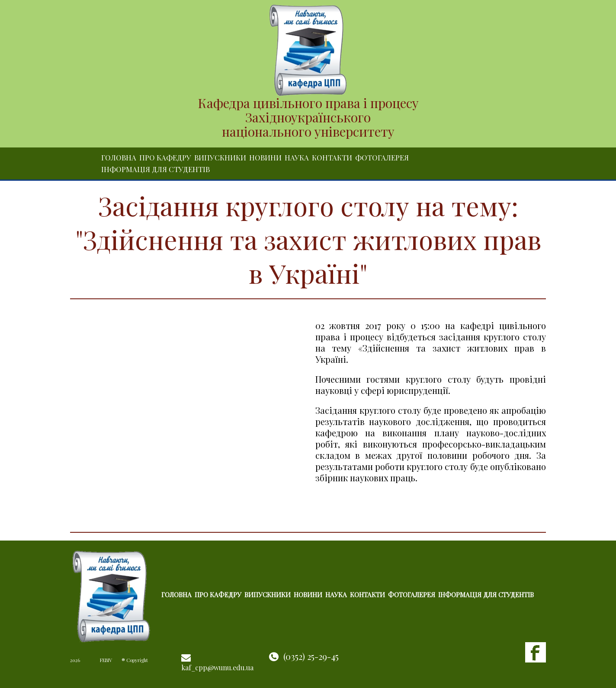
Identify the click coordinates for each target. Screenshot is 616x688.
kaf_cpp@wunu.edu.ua (217, 667)
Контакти (332, 157)
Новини (265, 157)
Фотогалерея (382, 157)
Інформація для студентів (156, 169)
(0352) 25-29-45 (311, 656)
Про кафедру (165, 157)
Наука (297, 157)
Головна (119, 157)
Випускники (220, 157)
